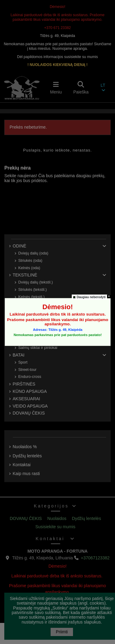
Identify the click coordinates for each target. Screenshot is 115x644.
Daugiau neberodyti (91, 297)
